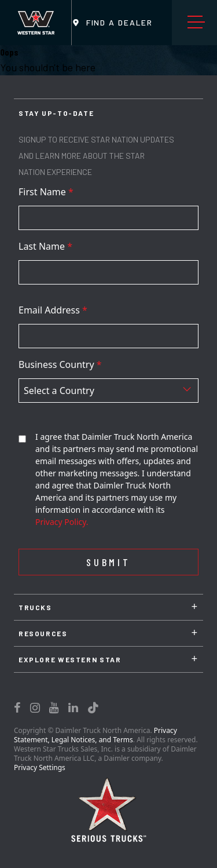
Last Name (45, 246)
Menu (199, 23)
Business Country (60, 364)
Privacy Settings (40, 767)
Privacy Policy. (62, 522)
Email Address (53, 310)
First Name (46, 192)
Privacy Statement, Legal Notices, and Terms (95, 735)
